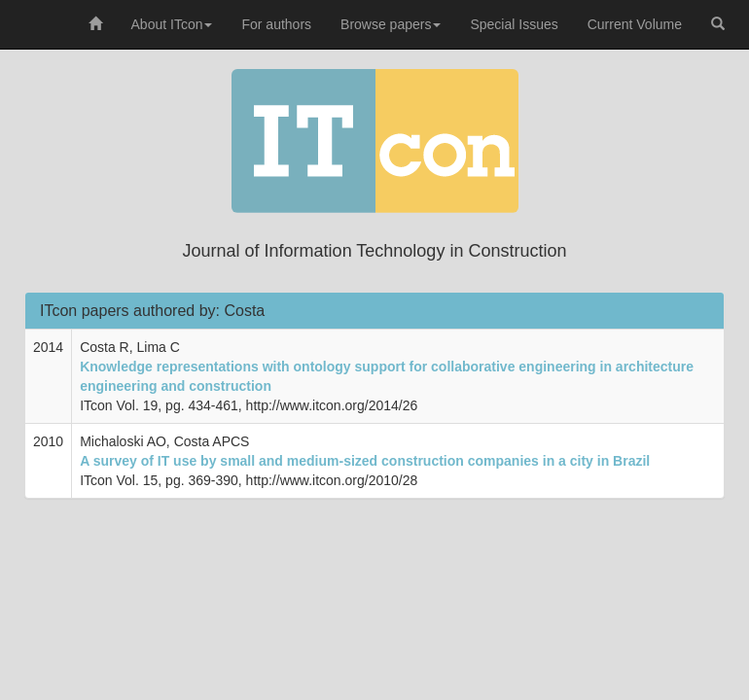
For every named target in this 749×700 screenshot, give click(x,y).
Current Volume (635, 24)
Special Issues (514, 24)
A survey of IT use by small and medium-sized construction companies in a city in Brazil (365, 461)
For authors (276, 24)
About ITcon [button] (172, 24)
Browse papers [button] (391, 24)
